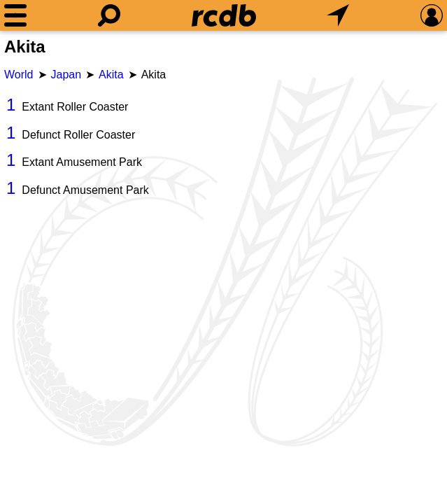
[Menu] (15, 15)
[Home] (224, 15)
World (19, 75)
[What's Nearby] (338, 15)
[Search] (109, 15)
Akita (111, 75)
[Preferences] (432, 15)
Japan (66, 75)
